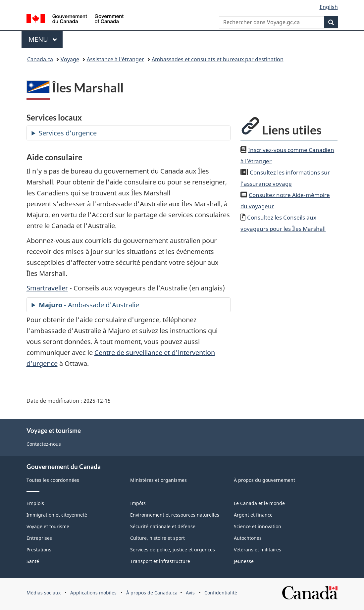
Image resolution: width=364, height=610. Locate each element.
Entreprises (39, 538)
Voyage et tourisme (48, 526)
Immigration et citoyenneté (57, 515)
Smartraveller (47, 288)
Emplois (35, 503)
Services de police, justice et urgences (173, 550)
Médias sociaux (44, 593)
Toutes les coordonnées (53, 480)
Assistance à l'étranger (115, 59)
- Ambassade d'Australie (89, 305)
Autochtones (248, 538)
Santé (33, 561)
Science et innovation (258, 526)
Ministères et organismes (158, 480)
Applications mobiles (93, 593)
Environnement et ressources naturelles (175, 515)
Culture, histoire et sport (157, 538)
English (329, 7)
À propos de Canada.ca (152, 593)
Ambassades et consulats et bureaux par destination (218, 59)
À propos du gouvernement (264, 480)
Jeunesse (244, 561)
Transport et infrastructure (160, 561)
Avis (190, 593)
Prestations (39, 550)
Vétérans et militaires (258, 550)
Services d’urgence (68, 133)
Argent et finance (253, 515)
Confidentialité (221, 593)
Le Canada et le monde (259, 503)
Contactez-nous (44, 444)
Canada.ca (40, 59)
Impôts (138, 503)
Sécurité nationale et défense (163, 526)
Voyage (70, 59)
